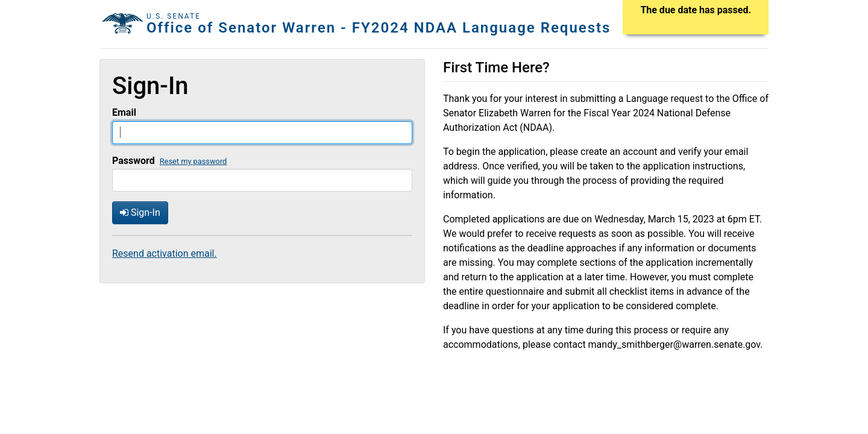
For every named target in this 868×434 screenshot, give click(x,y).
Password (134, 161)
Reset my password (193, 161)
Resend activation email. (165, 253)
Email (124, 112)
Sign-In (140, 212)
